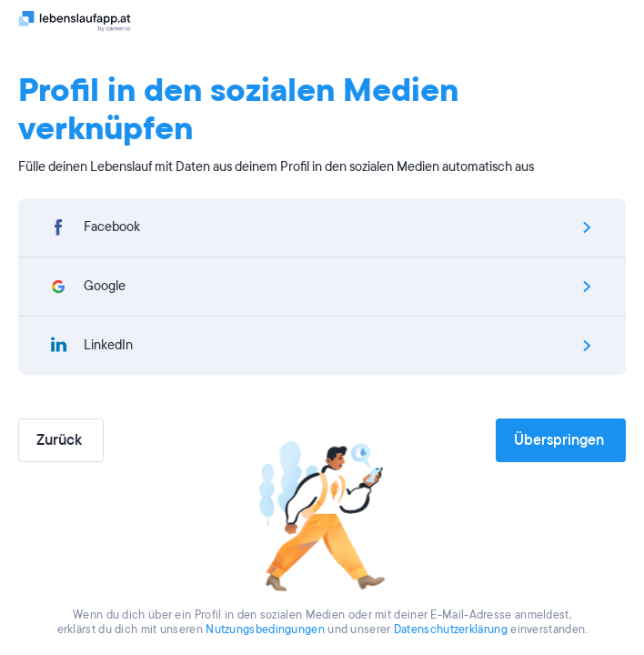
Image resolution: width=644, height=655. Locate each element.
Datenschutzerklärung (451, 630)
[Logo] (75, 21)
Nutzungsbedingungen (265, 630)
